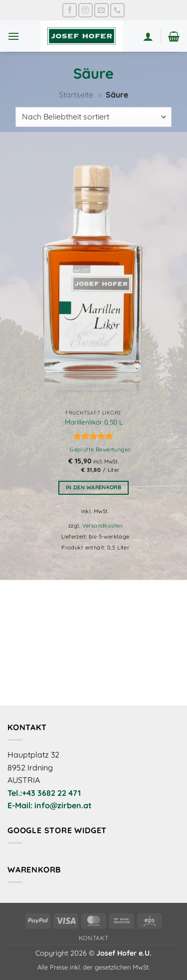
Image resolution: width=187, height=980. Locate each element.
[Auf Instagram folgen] (86, 10)
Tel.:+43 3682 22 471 (44, 793)
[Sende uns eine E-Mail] (101, 10)
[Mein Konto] (148, 36)
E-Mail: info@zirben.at (50, 805)
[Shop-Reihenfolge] (93, 117)
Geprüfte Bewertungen (100, 449)
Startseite (76, 95)
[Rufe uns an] (117, 10)
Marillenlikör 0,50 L (94, 422)
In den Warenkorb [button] (93, 487)
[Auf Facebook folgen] (70, 10)
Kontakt (93, 938)
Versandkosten (102, 526)
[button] (13, 36)
